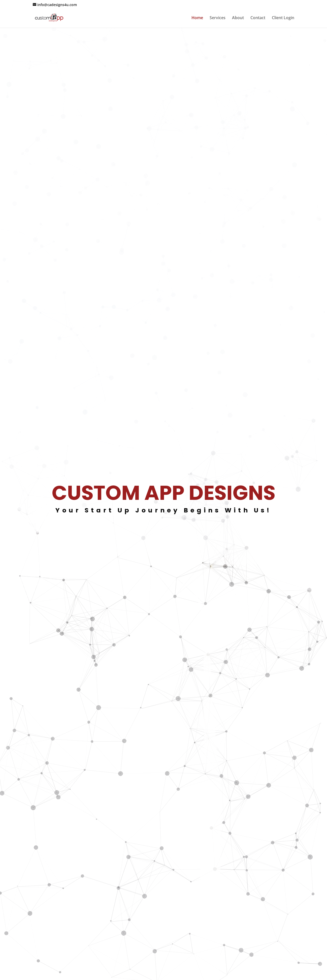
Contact (258, 18)
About (238, 18)
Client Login (283, 18)
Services (218, 18)
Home (197, 18)
